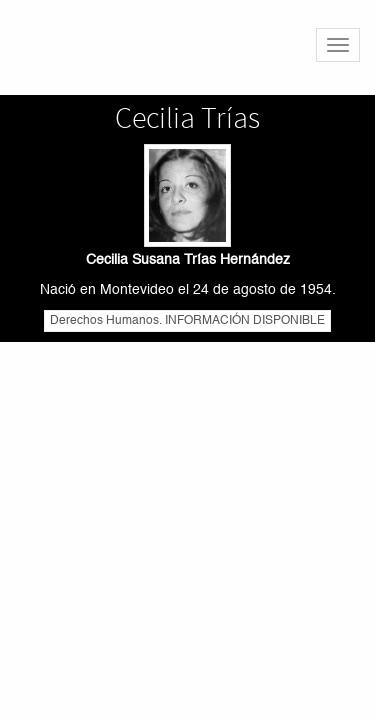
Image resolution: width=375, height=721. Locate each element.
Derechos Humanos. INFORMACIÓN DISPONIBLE (187, 321)
